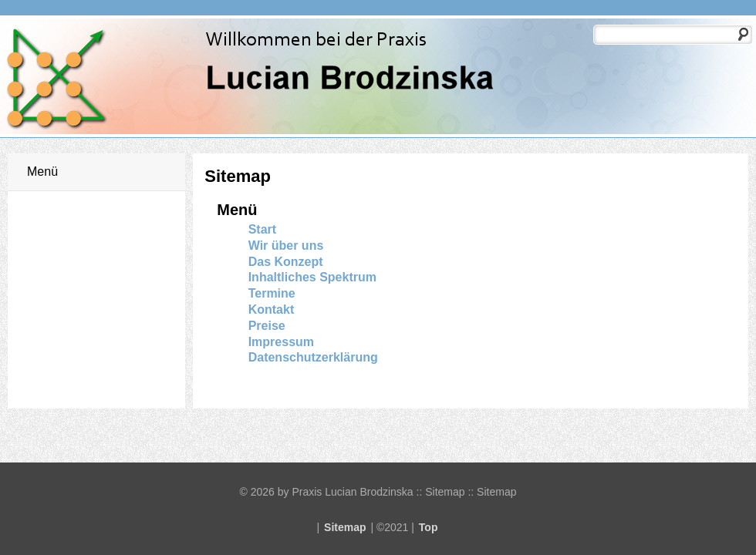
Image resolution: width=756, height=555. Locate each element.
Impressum (281, 342)
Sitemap (345, 527)
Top (429, 527)
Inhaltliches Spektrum (312, 277)
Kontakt (272, 309)
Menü (42, 172)
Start (262, 229)
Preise (267, 326)
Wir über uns (286, 246)
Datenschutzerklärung (313, 357)
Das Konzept (286, 262)
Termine (272, 293)
